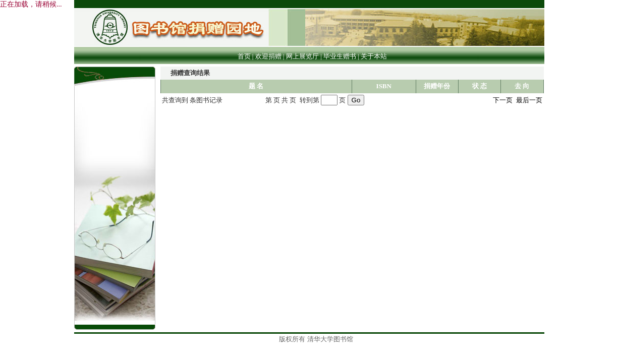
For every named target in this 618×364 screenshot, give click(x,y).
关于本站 (374, 56)
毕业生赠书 (340, 56)
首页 (244, 56)
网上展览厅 (302, 56)
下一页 (503, 100)
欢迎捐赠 (268, 56)
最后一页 (529, 100)
